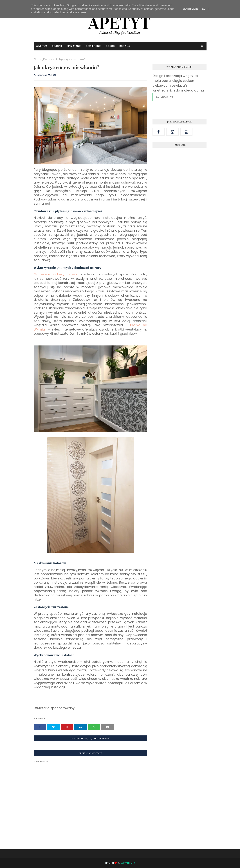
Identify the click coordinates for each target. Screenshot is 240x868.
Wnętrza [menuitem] (42, 46)
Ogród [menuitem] (110, 46)
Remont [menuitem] (57, 46)
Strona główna (42, 59)
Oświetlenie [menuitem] (93, 46)
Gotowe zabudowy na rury (55, 274)
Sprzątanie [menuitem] (74, 46)
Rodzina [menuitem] (125, 46)
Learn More (191, 9)
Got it (206, 9)
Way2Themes (128, 863)
